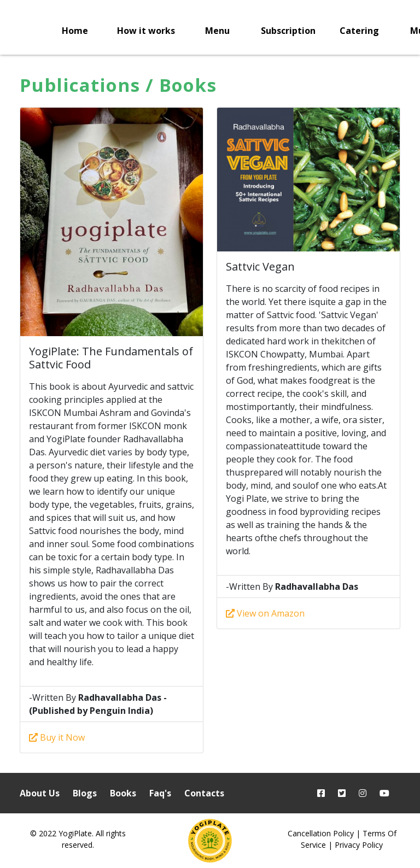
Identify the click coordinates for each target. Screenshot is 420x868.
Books (123, 793)
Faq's (160, 793)
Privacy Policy (359, 845)
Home (75, 31)
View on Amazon (265, 613)
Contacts (204, 793)
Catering (359, 31)
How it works (146, 31)
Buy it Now (57, 737)
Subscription (288, 31)
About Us (40, 793)
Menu (217, 31)
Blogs (85, 793)
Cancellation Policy (321, 833)
